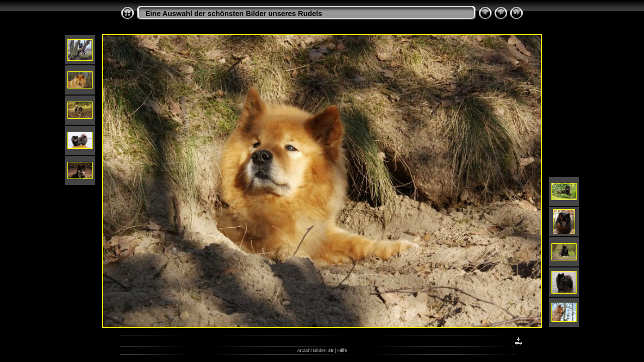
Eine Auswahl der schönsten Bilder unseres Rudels (234, 14)
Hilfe (342, 350)
